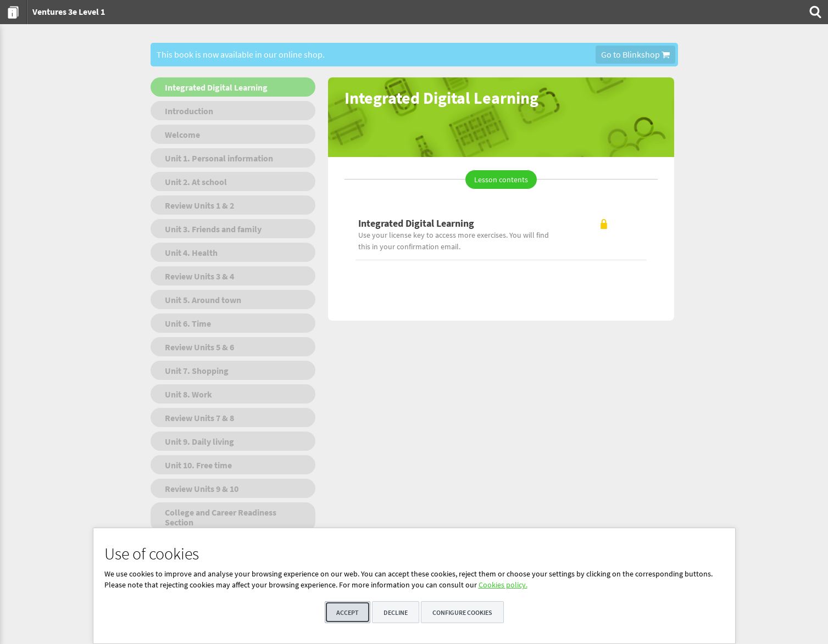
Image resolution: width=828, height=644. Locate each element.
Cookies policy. (503, 585)
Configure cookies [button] (462, 612)
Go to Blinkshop (635, 54)
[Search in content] (814, 12)
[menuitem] (13, 12)
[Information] (13, 12)
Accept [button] (348, 612)
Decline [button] (396, 612)
